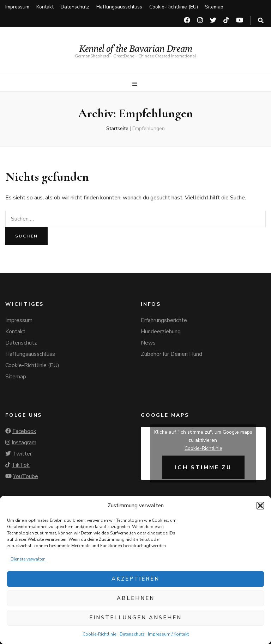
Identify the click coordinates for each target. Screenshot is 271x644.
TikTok (21, 465)
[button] (260, 506)
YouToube (26, 476)
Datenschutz (132, 634)
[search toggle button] (261, 21)
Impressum (17, 7)
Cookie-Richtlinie (99, 634)
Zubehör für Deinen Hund (171, 354)
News (148, 343)
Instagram (24, 442)
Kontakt (45, 7)
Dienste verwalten (28, 559)
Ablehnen (136, 598)
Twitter (22, 454)
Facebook (24, 431)
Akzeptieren (135, 579)
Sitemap (214, 7)
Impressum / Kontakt (168, 634)
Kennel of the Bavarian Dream (136, 48)
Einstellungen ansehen (135, 618)
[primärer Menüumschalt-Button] (136, 84)
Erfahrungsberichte (164, 320)
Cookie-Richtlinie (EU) (174, 7)
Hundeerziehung (161, 332)
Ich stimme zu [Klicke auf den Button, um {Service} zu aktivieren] (203, 467)
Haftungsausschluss (119, 7)
